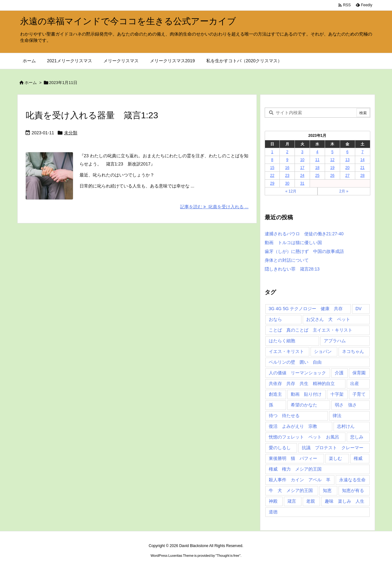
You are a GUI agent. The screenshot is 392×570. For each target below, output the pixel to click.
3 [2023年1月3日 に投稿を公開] (302, 152)
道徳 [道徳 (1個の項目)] (273, 512)
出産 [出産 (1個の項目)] (355, 383)
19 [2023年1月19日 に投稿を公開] (332, 168)
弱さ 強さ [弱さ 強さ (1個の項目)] (346, 405)
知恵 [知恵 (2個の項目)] (327, 490)
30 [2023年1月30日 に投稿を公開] (287, 183)
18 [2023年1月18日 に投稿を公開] (317, 168)
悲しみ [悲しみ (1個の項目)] (357, 437)
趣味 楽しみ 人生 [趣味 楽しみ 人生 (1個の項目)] (345, 501)
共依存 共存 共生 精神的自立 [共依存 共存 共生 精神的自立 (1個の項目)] (302, 383)
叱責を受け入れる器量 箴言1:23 (92, 115)
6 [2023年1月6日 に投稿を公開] (348, 152)
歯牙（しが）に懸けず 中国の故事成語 (304, 251)
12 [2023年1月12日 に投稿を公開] (332, 160)
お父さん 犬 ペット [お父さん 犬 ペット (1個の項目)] (328, 319)
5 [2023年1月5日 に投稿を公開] (332, 152)
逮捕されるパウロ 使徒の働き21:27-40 (304, 234)
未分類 (71, 133)
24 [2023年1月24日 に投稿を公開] (302, 176)
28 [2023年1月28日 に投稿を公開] (362, 176)
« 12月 (291, 191)
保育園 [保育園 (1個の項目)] (359, 373)
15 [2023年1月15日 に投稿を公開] (272, 168)
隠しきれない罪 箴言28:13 (292, 269)
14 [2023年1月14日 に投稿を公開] (362, 160)
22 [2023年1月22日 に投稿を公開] (272, 176)
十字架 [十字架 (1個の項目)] (337, 394)
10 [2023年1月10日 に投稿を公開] (302, 160)
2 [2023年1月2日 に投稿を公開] (287, 152)
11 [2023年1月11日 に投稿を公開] (317, 160)
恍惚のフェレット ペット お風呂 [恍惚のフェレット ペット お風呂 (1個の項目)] (304, 437)
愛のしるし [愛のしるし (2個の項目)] (280, 448)
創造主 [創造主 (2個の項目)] (275, 394)
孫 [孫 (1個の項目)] (271, 405)
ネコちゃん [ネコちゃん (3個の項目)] (353, 351)
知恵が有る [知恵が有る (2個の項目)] (353, 490)
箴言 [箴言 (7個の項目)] (292, 501)
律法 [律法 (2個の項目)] (337, 416)
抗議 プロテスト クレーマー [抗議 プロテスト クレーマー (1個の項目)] (333, 448)
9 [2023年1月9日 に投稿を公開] (287, 160)
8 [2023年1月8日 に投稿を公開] (272, 160)
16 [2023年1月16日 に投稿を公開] (287, 168)
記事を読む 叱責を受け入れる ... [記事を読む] (214, 207)
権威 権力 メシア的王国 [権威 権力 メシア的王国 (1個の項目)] (295, 469)
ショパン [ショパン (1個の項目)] (323, 351)
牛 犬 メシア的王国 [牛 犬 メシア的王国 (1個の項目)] (291, 490)
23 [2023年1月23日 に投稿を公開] (287, 176)
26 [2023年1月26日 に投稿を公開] (332, 176)
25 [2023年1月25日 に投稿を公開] (317, 176)
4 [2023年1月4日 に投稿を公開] (317, 152)
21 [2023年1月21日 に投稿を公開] (362, 168)
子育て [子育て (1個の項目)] (359, 394)
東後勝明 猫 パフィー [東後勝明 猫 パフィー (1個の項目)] (293, 458)
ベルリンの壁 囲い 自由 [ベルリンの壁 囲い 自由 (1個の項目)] (295, 362)
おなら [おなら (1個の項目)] (275, 319)
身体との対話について (287, 260)
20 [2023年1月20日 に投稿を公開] (347, 168)
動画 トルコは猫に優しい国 (293, 243)
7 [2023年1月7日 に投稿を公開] (363, 152)
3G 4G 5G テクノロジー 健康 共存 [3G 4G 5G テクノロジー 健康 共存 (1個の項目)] (306, 309)
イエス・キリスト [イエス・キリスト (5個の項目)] (286, 351)
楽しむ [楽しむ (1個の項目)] (335, 458)
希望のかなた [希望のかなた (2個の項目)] (304, 405)
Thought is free (228, 556)
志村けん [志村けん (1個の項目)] (346, 426)
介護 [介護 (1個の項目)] (339, 373)
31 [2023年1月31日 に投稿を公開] (302, 183)
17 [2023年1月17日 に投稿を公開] (302, 168)
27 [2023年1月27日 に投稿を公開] (347, 176)
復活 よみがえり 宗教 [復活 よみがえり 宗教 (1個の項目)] (293, 426)
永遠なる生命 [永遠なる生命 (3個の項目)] (352, 480)
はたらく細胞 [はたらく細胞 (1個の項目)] (282, 341)
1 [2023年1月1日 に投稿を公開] (272, 152)
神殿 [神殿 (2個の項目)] (273, 501)
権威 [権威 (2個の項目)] (358, 458)
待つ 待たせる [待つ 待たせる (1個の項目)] (284, 416)
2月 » (344, 191)
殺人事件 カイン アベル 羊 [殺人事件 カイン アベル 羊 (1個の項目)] (300, 480)
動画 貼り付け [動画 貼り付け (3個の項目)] (306, 394)
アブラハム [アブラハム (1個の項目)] (335, 341)
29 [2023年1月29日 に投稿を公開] (272, 183)
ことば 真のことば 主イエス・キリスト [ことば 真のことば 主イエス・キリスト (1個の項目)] (311, 330)
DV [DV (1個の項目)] (359, 309)
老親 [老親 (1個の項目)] (311, 501)
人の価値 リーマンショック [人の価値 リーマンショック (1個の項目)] (297, 373)
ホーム (31, 83)
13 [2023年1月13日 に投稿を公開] (347, 160)
